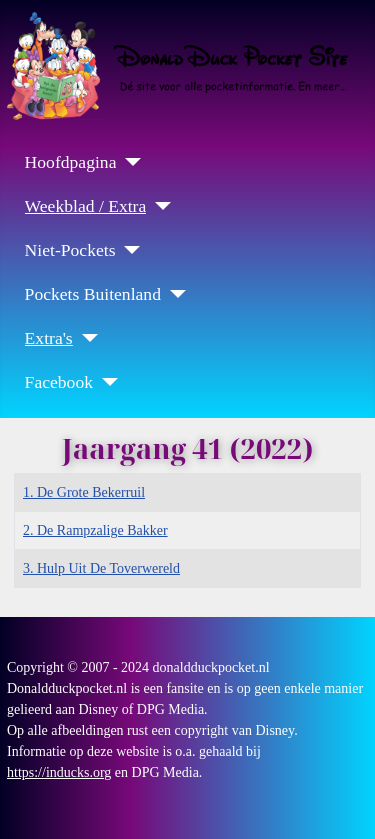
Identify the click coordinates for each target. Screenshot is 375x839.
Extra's (49, 338)
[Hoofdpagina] (128, 162)
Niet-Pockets (70, 250)
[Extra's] (85, 338)
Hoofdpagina (71, 162)
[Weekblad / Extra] (158, 206)
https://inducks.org (59, 772)
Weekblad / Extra (86, 206)
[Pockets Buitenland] (173, 294)
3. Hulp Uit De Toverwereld (101, 568)
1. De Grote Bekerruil (84, 492)
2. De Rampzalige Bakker (95, 530)
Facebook (59, 382)
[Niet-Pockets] (127, 250)
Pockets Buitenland (93, 294)
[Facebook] (105, 382)
